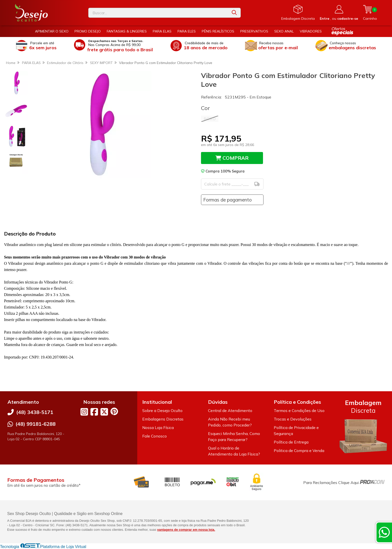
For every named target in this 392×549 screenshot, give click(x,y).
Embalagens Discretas (163, 419)
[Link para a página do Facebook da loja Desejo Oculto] (94, 412)
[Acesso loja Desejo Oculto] (339, 13)
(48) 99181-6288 (35, 424)
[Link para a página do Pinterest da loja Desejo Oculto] (114, 411)
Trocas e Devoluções (293, 419)
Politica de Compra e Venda (299, 450)
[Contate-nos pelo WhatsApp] (384, 532)
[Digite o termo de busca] (158, 13)
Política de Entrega (291, 442)
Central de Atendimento (230, 410)
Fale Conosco (154, 436)
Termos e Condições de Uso (299, 410)
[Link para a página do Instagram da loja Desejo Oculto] (84, 412)
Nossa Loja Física (158, 427)
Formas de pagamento (227, 200)
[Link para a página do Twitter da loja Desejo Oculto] (104, 412)
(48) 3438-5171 (35, 412)
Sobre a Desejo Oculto (162, 410)
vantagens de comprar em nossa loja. (186, 530)
